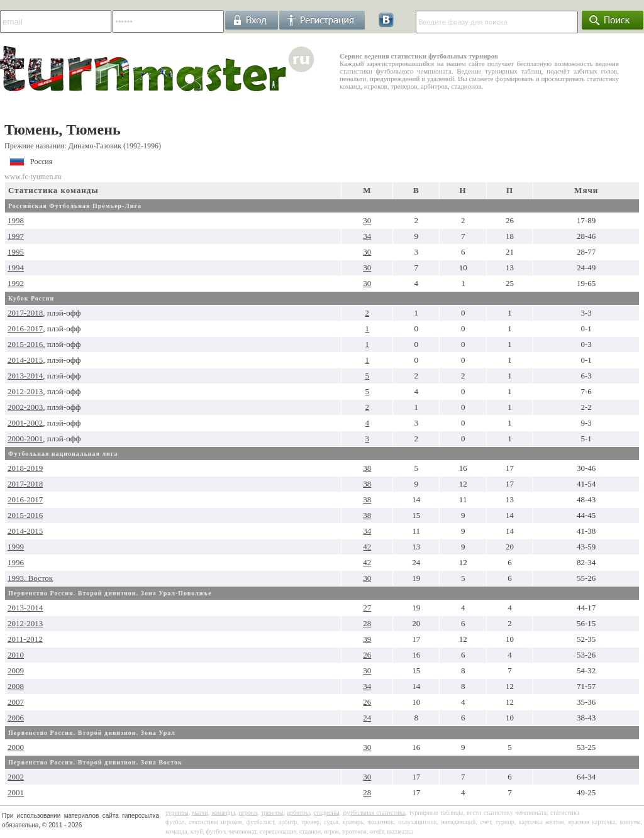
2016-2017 (25, 328)
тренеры (272, 813)
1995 (16, 252)
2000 (16, 747)
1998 (16, 220)
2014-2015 (25, 360)
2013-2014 (25, 376)
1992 (16, 283)
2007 (16, 702)
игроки (248, 813)
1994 (16, 267)
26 (367, 655)
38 (367, 468)
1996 (16, 562)
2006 (16, 718)
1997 (16, 236)
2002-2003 (25, 407)
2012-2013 (25, 391)
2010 (16, 655)
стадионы (326, 813)
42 (367, 547)
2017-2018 (25, 313)
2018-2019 (25, 468)
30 (367, 220)
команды (224, 813)
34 (367, 236)
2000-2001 (25, 438)
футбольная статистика (374, 813)
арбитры (298, 813)
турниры (177, 813)
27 (367, 608)
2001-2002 (25, 423)
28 (367, 623)
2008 (16, 686)
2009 (16, 670)
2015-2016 (25, 344)
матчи (200, 813)
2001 (16, 792)
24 (367, 718)
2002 (16, 777)
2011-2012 (25, 639)
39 (367, 639)
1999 (16, 547)
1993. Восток (30, 578)
